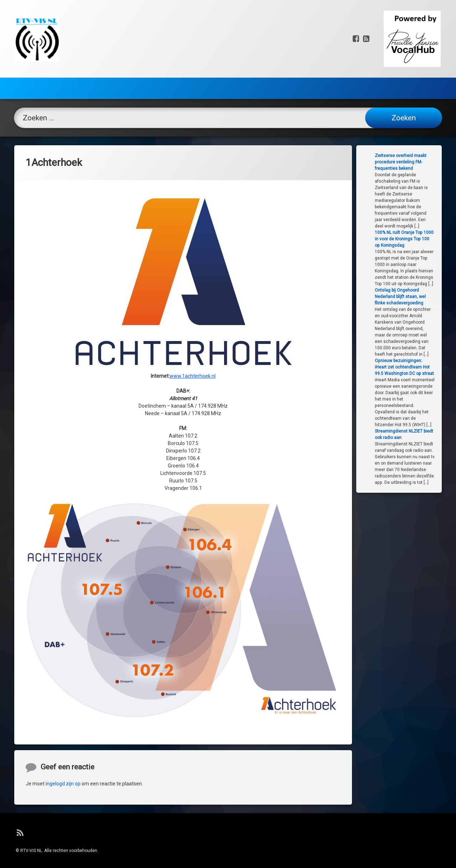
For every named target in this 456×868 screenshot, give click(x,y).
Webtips (229, 84)
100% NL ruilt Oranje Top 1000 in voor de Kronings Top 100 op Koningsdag (412, 239)
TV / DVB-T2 (172, 84)
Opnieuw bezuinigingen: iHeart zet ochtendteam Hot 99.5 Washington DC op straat (412, 367)
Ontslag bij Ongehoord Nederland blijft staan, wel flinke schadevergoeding (408, 297)
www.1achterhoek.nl (193, 320)
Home (32, 84)
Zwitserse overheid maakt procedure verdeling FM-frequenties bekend (408, 162)
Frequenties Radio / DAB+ (94, 84)
